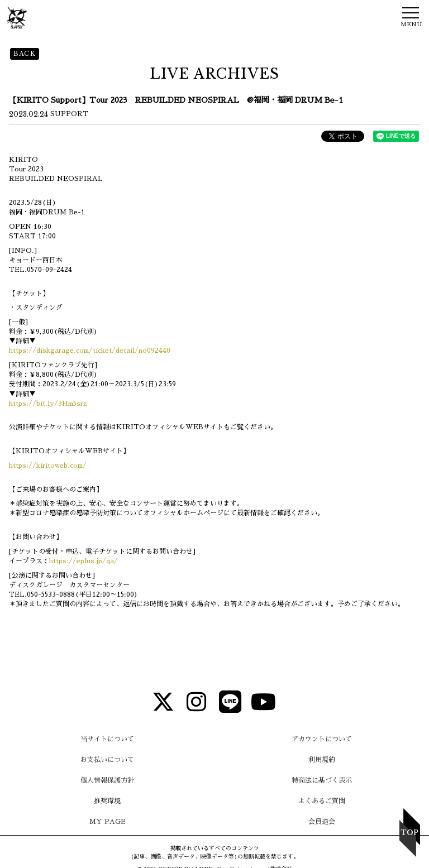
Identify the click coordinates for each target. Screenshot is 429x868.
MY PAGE (108, 822)
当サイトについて (107, 739)
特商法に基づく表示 (322, 780)
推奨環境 (107, 801)
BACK (25, 54)
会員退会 (322, 822)
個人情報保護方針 (107, 780)
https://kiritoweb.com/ (48, 466)
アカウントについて (322, 739)
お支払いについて (107, 760)
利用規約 (322, 760)
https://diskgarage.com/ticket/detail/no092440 (90, 351)
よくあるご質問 (322, 801)
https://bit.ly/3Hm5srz (48, 404)
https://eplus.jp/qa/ (84, 561)
